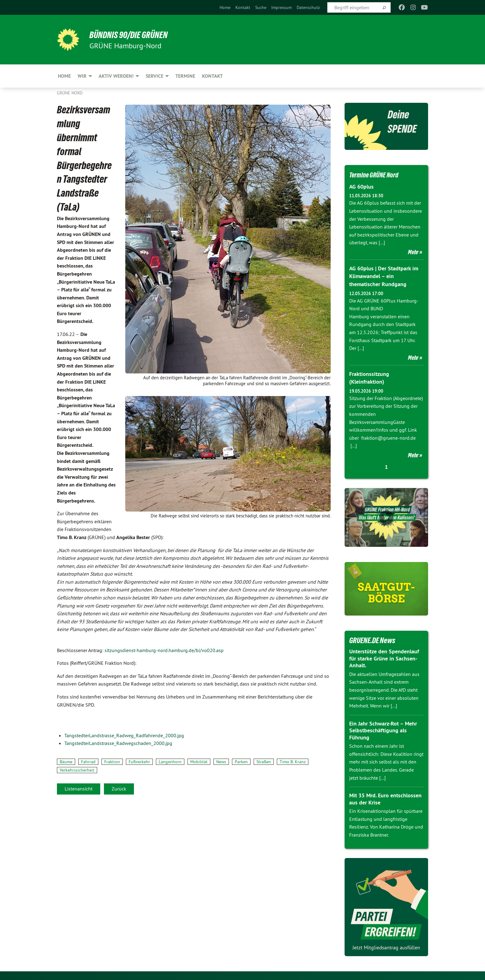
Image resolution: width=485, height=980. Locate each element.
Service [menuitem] (155, 76)
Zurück (119, 789)
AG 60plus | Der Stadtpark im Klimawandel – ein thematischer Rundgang (384, 276)
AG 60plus (361, 187)
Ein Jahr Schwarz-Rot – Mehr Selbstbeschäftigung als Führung (383, 730)
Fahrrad (88, 762)
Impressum (281, 7)
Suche (261, 7)
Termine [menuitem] (185, 76)
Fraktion (112, 762)
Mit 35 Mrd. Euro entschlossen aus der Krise (385, 798)
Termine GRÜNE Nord (377, 175)
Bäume (66, 762)
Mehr (413, 252)
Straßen (264, 762)
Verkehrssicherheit (77, 770)
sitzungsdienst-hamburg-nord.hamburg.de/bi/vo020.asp (164, 650)
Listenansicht (79, 789)
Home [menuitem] (64, 76)
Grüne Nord (70, 93)
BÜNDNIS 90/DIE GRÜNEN (133, 35)
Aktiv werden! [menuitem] (116, 76)
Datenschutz (308, 7)
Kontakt (243, 7)
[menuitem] (225, 7)
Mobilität (199, 762)
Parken (241, 762)
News (221, 762)
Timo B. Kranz (293, 762)
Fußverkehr (139, 762)
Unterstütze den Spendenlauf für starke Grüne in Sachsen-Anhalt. (384, 658)
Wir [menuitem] (82, 76)
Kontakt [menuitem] (212, 76)
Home (225, 7)
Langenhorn (170, 762)
